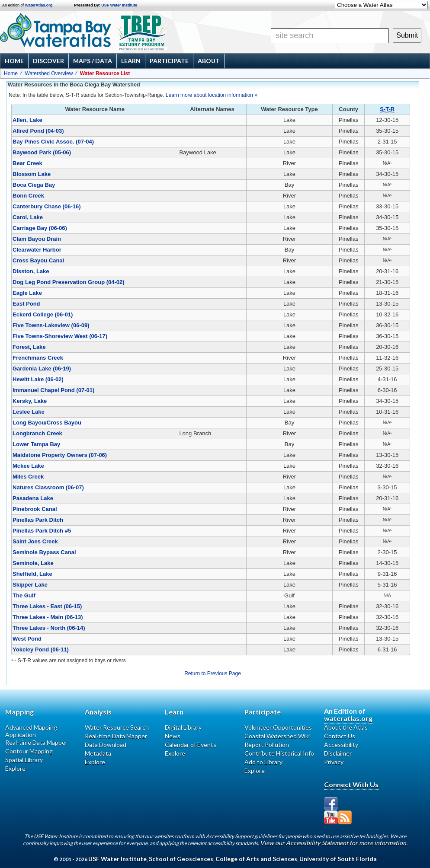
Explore (15, 768)
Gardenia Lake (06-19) (42, 369)
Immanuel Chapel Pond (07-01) (53, 390)
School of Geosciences (181, 859)
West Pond (27, 639)
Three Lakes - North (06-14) (49, 628)
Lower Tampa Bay (36, 444)
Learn (131, 61)
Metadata (98, 753)
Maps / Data (93, 61)
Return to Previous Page (213, 673)
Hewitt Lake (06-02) (38, 379)
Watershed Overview (49, 73)
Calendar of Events (191, 745)
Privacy (334, 762)
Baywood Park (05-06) (42, 152)
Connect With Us (351, 784)
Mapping (19, 712)
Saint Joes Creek (35, 541)
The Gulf (24, 595)
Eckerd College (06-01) (43, 314)
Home (14, 61)
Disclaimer (338, 753)
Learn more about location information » (212, 95)
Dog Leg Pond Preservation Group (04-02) (69, 282)
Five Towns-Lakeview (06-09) (51, 325)
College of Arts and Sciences (256, 859)
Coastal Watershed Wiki (277, 736)
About (209, 61)
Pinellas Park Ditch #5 (42, 531)
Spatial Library (24, 760)
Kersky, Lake (30, 401)
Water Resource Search (117, 727)
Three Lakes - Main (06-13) (48, 617)
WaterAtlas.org (39, 5)
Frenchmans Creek (38, 358)
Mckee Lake (28, 466)
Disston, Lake (31, 271)
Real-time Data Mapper (36, 742)
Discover (48, 61)
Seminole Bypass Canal (44, 552)
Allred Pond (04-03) (38, 131)
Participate (169, 61)
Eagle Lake (27, 293)
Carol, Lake (28, 217)
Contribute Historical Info (279, 753)
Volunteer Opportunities (278, 727)
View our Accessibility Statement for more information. (334, 843)
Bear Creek (27, 163)
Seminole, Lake (33, 563)
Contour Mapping (29, 751)
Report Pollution (267, 745)
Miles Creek (28, 477)
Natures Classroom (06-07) (48, 487)
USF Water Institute (119, 5)
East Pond (26, 304)
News (173, 736)
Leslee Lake (29, 412)
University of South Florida (338, 859)
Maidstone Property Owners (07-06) (60, 455)
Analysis (98, 712)
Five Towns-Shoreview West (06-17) (60, 336)
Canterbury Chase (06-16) (47, 206)
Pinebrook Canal (35, 509)
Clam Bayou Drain (37, 239)
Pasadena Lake (33, 498)
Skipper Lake (30, 585)
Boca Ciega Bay (34, 185)
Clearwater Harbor (37, 250)
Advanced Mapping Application (31, 731)
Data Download (106, 745)
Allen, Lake (27, 120)
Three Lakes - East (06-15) (47, 606)
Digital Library (183, 727)
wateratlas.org (348, 718)
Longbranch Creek (37, 433)
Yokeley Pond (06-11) (41, 649)
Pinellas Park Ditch (38, 520)
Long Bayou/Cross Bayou (47, 423)
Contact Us (340, 736)
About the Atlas (346, 727)
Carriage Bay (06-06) (40, 228)
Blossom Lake (32, 174)
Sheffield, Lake (32, 574)
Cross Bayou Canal (38, 260)
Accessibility (341, 745)
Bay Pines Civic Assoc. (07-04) (53, 142)
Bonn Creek (28, 196)
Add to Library (263, 762)
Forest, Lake (29, 347)
